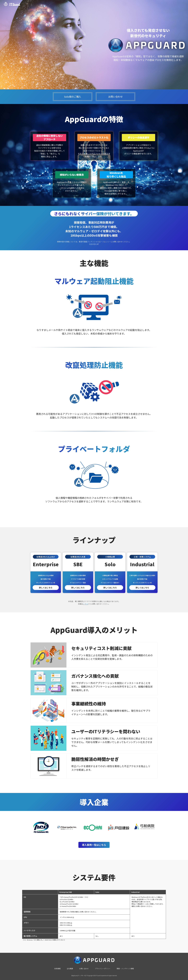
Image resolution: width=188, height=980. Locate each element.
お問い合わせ (115, 97)
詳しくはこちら (46, 588)
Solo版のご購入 (73, 97)
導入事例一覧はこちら (94, 845)
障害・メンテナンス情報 (125, 969)
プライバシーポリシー (103, 969)
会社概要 (70, 969)
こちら (86, 604)
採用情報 (57, 969)
